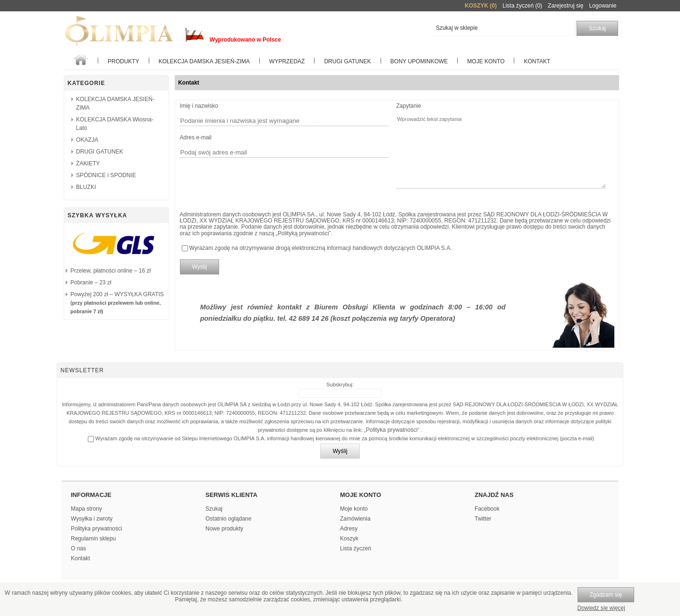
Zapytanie (409, 106)
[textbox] (503, 28)
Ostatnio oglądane (228, 519)
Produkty (123, 61)
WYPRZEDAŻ (287, 61)
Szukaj (214, 509)
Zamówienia (355, 519)
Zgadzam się (606, 595)
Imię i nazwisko (199, 106)
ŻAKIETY (88, 163)
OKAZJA (87, 140)
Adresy (349, 529)
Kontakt (537, 61)
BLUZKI (86, 187)
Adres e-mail (196, 137)
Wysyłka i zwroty (92, 519)
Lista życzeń (356, 548)
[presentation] (252, 182)
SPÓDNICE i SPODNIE (106, 175)
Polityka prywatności (392, 430)
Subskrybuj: (340, 385)
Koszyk (349, 539)
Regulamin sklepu (93, 539)
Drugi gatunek (347, 61)
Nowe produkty (224, 529)
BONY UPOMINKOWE (419, 61)
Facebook (487, 509)
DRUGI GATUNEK (100, 152)
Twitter (483, 519)
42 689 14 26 (309, 318)
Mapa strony (86, 509)
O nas (78, 548)
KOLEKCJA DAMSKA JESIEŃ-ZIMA (204, 61)
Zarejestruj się (565, 6)
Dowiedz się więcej (601, 608)
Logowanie (603, 6)
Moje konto (486, 61)
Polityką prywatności (303, 233)
